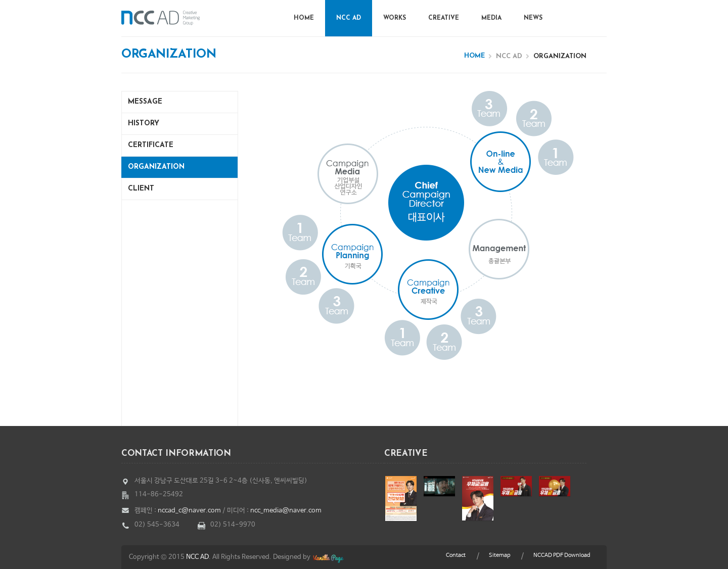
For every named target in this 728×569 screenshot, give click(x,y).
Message (145, 102)
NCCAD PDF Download (562, 555)
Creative (444, 18)
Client (141, 189)
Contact (456, 555)
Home (304, 18)
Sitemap (499, 555)
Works (395, 18)
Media (491, 18)
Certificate (151, 145)
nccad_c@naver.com (189, 511)
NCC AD (349, 18)
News (533, 18)
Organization (156, 167)
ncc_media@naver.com (286, 511)
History (144, 124)
